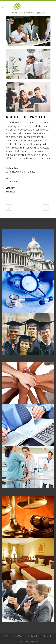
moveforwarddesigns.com (28, 641)
